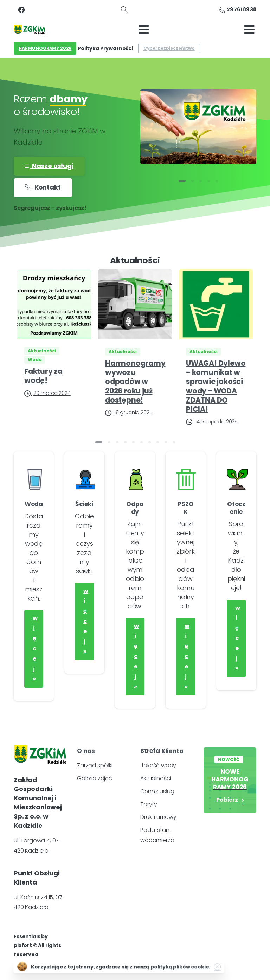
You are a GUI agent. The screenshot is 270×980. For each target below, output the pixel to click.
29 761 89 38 (237, 10)
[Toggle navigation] (144, 29)
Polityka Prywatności (105, 48)
